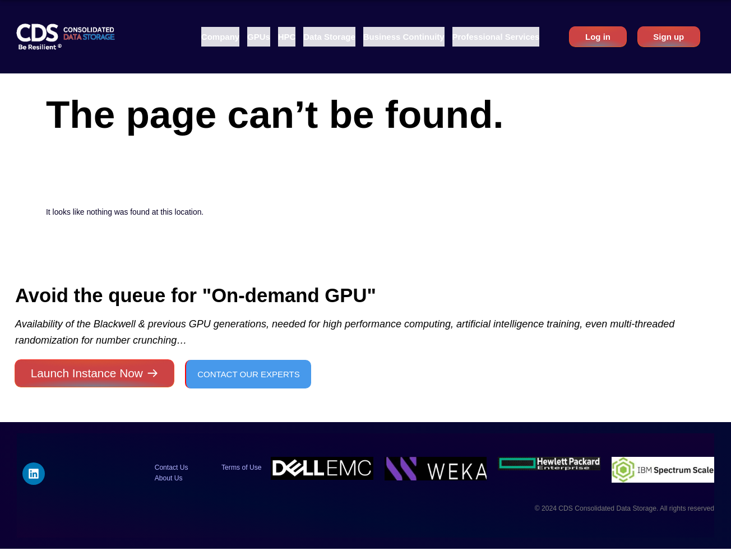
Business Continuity (404, 37)
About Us (169, 478)
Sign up (668, 37)
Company (220, 37)
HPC (287, 37)
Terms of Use (241, 468)
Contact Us (172, 468)
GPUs (259, 37)
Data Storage (329, 37)
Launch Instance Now (87, 373)
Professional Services (496, 37)
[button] (220, 37)
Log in (598, 37)
